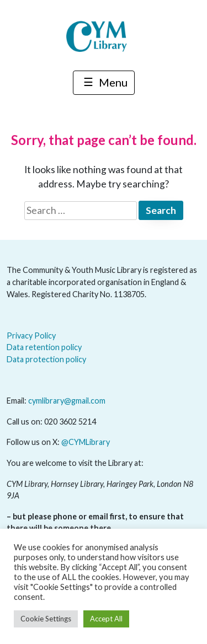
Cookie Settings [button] (46, 619)
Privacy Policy (31, 336)
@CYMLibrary (86, 442)
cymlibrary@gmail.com (67, 401)
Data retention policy (44, 347)
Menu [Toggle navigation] (104, 84)
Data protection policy (46, 359)
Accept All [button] (106, 619)
